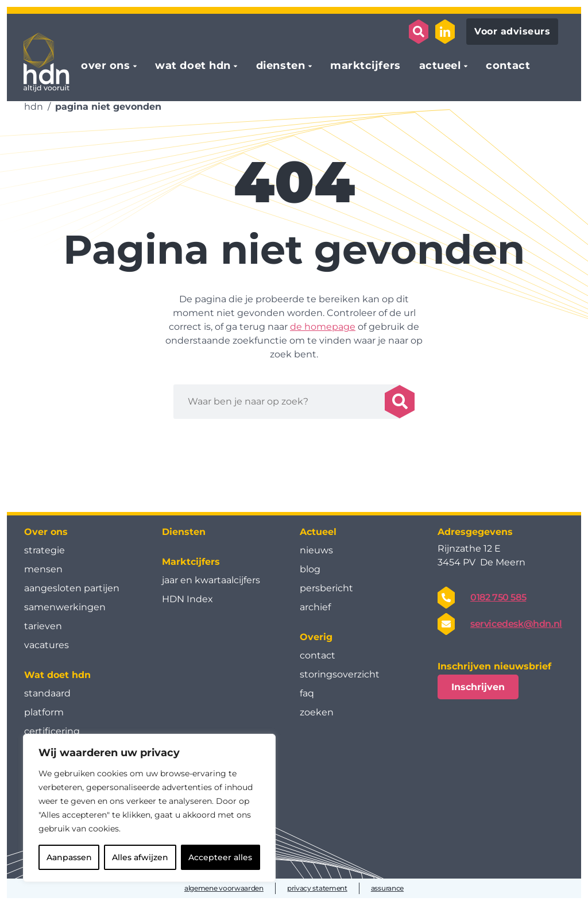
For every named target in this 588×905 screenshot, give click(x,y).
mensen (43, 569)
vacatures (47, 645)
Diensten (184, 532)
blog (310, 569)
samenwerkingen (65, 607)
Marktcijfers (191, 562)
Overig (316, 637)
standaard (47, 693)
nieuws (316, 550)
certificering (52, 731)
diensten (281, 66)
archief (315, 607)
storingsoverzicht (340, 674)
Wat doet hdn (57, 675)
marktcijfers (365, 66)
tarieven (43, 626)
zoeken (317, 712)
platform (44, 712)
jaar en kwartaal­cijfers (211, 580)
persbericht (326, 588)
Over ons (46, 532)
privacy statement (317, 888)
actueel (440, 66)
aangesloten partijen (72, 588)
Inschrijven (478, 687)
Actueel (318, 532)
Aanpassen (69, 857)
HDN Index (187, 599)
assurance (387, 888)
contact (508, 66)
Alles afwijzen (140, 857)
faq (307, 693)
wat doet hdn (193, 66)
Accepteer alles (220, 857)
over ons (105, 66)
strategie (45, 550)
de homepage (323, 327)
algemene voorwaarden (224, 888)
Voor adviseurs (512, 31)
